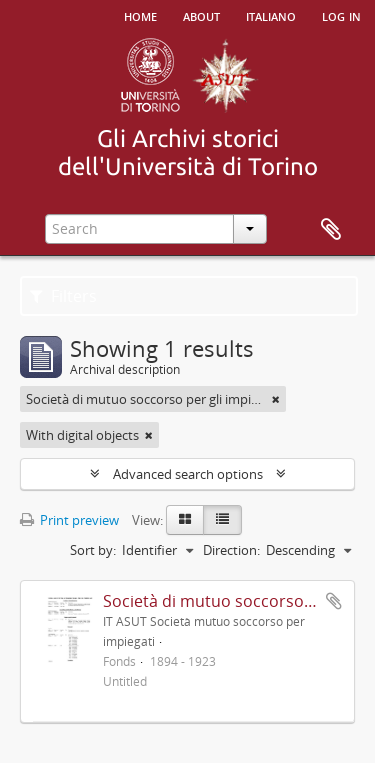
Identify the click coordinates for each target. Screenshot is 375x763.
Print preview (69, 520)
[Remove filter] (276, 399)
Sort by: (93, 550)
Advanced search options (188, 474)
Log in (341, 15)
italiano (271, 15)
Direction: (231, 550)
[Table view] (222, 520)
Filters (63, 296)
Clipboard (331, 230)
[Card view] (185, 520)
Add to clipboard (334, 601)
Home (140, 15)
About (201, 15)
